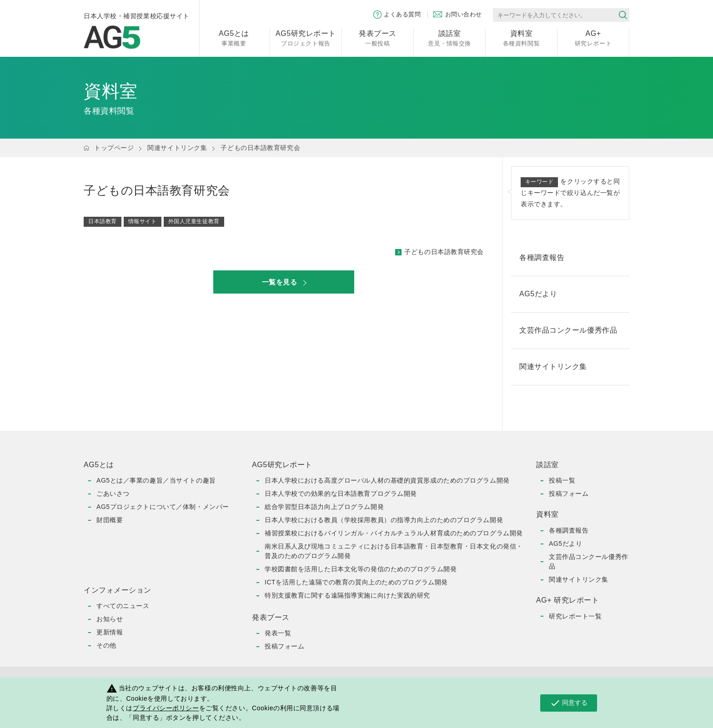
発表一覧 (278, 633)
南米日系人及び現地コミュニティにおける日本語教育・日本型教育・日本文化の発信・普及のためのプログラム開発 (394, 551)
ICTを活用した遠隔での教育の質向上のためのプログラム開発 (356, 582)
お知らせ (110, 619)
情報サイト (143, 221)
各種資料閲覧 (521, 37)
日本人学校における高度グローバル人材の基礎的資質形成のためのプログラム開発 (387, 480)
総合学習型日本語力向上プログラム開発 (324, 507)
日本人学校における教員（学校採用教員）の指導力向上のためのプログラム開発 (384, 520)
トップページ (114, 148)
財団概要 (110, 520)
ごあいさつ (113, 494)
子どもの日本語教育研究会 (444, 252)
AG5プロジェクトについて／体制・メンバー (163, 507)
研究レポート (593, 37)
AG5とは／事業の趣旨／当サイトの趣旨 (156, 480)
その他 (106, 645)
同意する (569, 703)
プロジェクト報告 (306, 37)
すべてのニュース (123, 606)
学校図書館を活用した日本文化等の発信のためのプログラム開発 (361, 569)
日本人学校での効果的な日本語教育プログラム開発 (341, 494)
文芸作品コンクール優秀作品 (589, 561)
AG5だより (565, 544)
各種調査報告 (569, 530)
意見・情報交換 (449, 37)
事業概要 (234, 37)
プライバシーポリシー (166, 708)
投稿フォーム (284, 646)
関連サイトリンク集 (177, 148)
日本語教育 (103, 221)
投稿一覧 (562, 480)
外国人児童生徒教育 (194, 221)
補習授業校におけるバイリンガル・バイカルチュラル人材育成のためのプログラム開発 (394, 533)
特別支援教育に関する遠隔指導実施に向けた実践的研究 (347, 595)
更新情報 (110, 632)
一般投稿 (378, 37)
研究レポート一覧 (575, 616)
